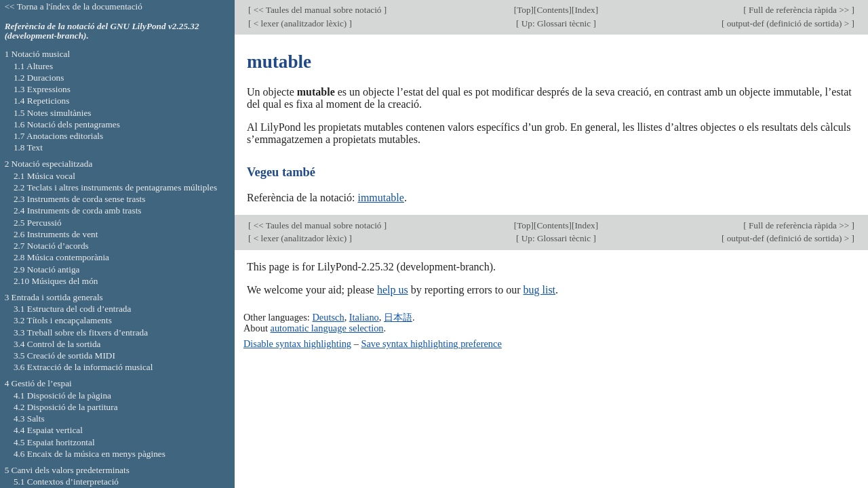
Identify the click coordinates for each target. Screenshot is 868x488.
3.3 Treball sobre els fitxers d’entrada (81, 332)
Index (585, 10)
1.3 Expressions (42, 89)
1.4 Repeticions (42, 101)
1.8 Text (28, 147)
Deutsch (328, 317)
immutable (380, 198)
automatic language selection (327, 328)
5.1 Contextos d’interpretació (66, 482)
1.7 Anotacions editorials (58, 136)
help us (393, 290)
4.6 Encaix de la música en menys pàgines (90, 454)
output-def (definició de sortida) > (788, 23)
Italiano (364, 317)
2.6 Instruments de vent (56, 234)
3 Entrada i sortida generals (54, 297)
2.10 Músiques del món (56, 281)
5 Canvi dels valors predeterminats (67, 470)
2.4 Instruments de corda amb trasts (78, 210)
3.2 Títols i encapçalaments (63, 320)
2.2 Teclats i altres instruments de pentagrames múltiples (115, 187)
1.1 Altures (33, 66)
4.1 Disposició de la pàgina (62, 395)
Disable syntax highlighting (297, 344)
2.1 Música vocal (44, 176)
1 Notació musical (38, 54)
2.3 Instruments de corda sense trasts (80, 199)
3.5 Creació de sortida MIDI (64, 355)
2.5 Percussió (38, 223)
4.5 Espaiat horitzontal (54, 442)
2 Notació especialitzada (49, 164)
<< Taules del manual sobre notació (317, 10)
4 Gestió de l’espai (38, 383)
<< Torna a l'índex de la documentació (74, 6)
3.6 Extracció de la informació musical (83, 367)
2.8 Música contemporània (61, 257)
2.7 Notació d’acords (51, 246)
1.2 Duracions (39, 78)
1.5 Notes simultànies (53, 113)
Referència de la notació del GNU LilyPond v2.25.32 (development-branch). (102, 31)
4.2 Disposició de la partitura (66, 407)
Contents (552, 10)
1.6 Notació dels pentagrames (67, 124)
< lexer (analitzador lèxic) (300, 23)
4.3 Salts (29, 419)
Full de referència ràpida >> (799, 10)
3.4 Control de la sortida (57, 344)
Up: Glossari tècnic (556, 23)
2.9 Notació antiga (47, 269)
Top (524, 10)
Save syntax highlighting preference (431, 344)
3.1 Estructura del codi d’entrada (73, 309)
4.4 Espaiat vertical (48, 430)
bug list (539, 290)
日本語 (398, 317)
